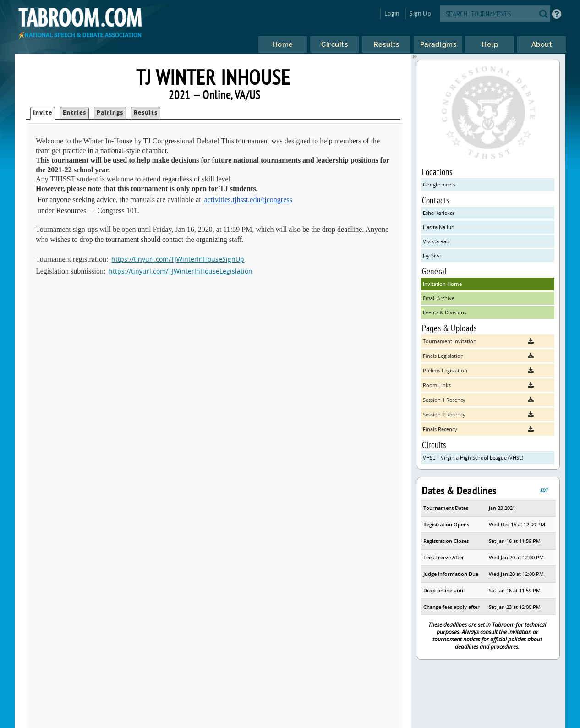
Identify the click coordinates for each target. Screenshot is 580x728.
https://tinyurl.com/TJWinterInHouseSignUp (178, 259)
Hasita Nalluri (439, 227)
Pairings (110, 112)
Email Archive (439, 298)
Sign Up (420, 14)
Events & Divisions (445, 312)
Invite (43, 112)
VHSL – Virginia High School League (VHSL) (473, 457)
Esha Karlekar (439, 213)
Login (392, 14)
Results (146, 112)
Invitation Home (442, 284)
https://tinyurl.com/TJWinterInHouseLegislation (181, 271)
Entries (74, 112)
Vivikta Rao (436, 241)
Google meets (439, 184)
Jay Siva (432, 255)
